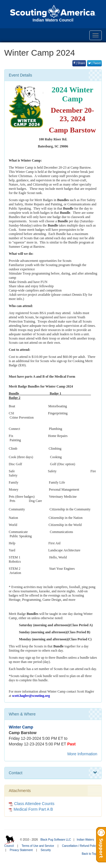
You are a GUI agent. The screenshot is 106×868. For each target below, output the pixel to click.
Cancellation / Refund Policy (80, 846)
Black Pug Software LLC (56, 840)
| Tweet (94, 63)
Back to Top (91, 854)
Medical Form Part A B (33, 809)
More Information (82, 754)
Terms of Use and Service (38, 846)
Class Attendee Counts (32, 804)
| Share (79, 63)
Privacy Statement (21, 850)
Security (46, 850)
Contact (53, 773)
